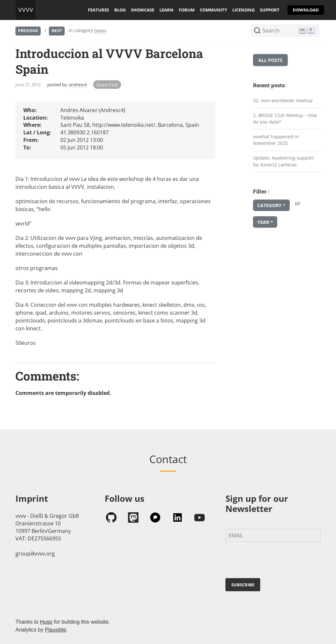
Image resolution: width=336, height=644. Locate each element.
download (306, 10)
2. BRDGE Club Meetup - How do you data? (285, 118)
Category (269, 205)
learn (167, 10)
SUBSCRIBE (243, 585)
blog (120, 10)
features (98, 10)
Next (57, 31)
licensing (243, 10)
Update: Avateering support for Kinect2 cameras (283, 161)
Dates (100, 31)
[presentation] (275, 561)
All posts (270, 60)
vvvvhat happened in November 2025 (276, 140)
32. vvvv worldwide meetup (283, 100)
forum (187, 10)
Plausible (56, 630)
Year (263, 222)
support (270, 10)
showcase (143, 10)
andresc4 (78, 85)
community (213, 10)
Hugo (46, 622)
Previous (28, 31)
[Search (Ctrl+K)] (285, 30)
